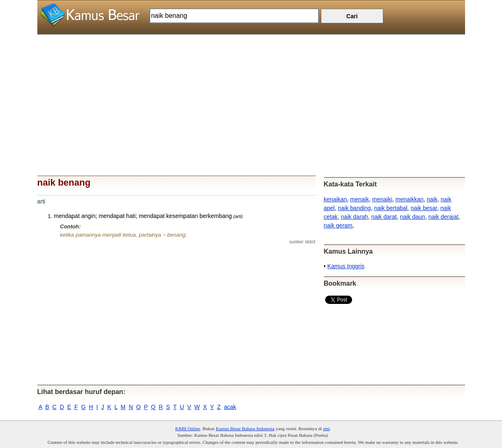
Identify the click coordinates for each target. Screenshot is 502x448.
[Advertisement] (251, 93)
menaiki (382, 199)
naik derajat (443, 217)
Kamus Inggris (346, 266)
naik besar (424, 208)
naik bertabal (391, 208)
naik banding (354, 208)
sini (326, 428)
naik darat (384, 217)
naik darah (354, 217)
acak (230, 407)
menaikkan (409, 199)
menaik (359, 199)
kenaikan (335, 199)
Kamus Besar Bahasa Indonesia (245, 428)
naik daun (413, 217)
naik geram (338, 225)
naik (432, 199)
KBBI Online (188, 428)
